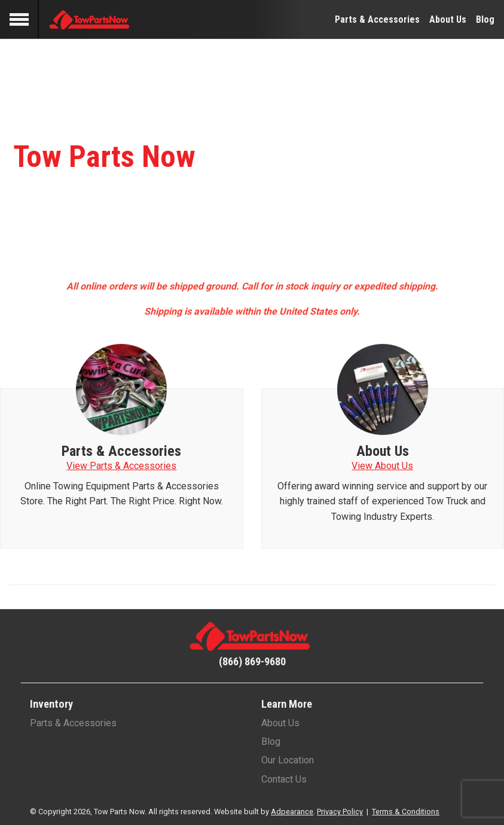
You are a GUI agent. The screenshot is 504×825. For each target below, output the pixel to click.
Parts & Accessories (377, 19)
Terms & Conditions (406, 812)
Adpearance (292, 812)
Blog (485, 19)
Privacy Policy (340, 812)
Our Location (288, 760)
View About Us (382, 466)
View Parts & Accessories (121, 466)
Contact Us (284, 779)
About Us (448, 19)
